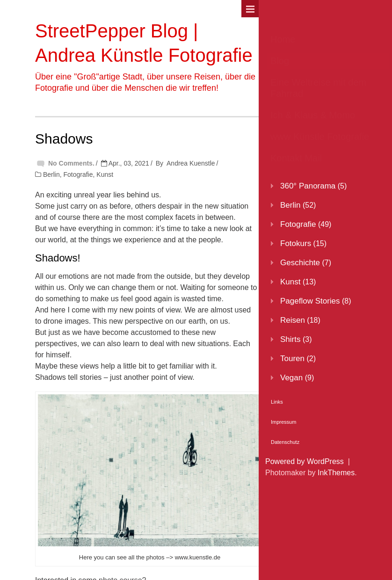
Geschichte (300, 263)
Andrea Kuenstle (191, 163)
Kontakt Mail (296, 158)
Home (283, 39)
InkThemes (336, 473)
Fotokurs (296, 243)
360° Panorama (308, 186)
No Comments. (71, 163)
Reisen (293, 320)
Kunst (105, 174)
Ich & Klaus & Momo (313, 115)
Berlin (51, 174)
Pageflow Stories (310, 301)
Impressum (283, 422)
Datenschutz (285, 442)
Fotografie (78, 174)
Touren (292, 359)
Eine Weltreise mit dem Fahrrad (318, 88)
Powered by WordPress (305, 461)
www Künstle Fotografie (320, 137)
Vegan (291, 378)
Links (277, 402)
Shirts (290, 339)
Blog (280, 61)
